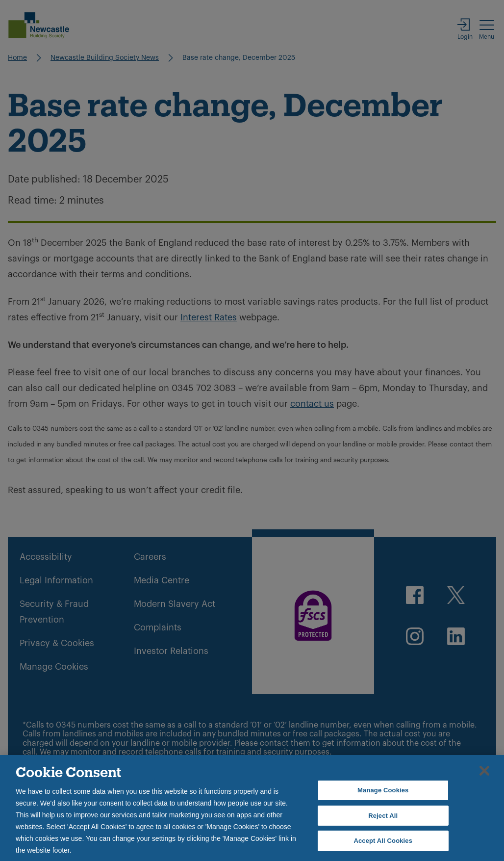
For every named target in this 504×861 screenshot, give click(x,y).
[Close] (484, 771)
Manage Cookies (383, 790)
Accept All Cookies (383, 841)
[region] (252, 808)
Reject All (383, 816)
